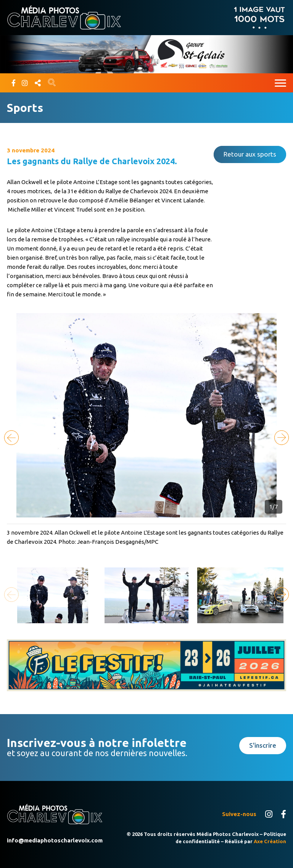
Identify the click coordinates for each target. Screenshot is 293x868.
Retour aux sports (250, 154)
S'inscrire (263, 745)
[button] (282, 438)
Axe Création (270, 841)
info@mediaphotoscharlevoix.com (55, 840)
